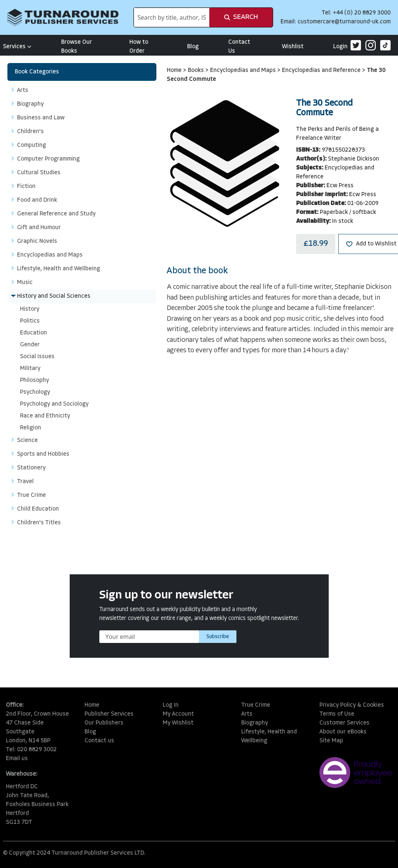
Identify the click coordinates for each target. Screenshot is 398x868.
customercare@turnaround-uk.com (344, 22)
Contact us (99, 741)
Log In (171, 705)
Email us (17, 759)
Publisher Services (109, 714)
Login (340, 47)
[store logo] (63, 17)
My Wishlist (178, 723)
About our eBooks (343, 732)
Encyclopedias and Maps (244, 70)
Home (175, 70)
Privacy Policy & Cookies (352, 705)
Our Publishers (104, 723)
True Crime (256, 705)
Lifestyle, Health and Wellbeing (269, 736)
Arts (247, 714)
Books (197, 70)
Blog (193, 47)
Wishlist (293, 47)
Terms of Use (337, 714)
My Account (178, 714)
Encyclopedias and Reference (322, 70)
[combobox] (172, 17)
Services (17, 47)
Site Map (331, 741)
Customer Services (344, 723)
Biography (255, 723)
